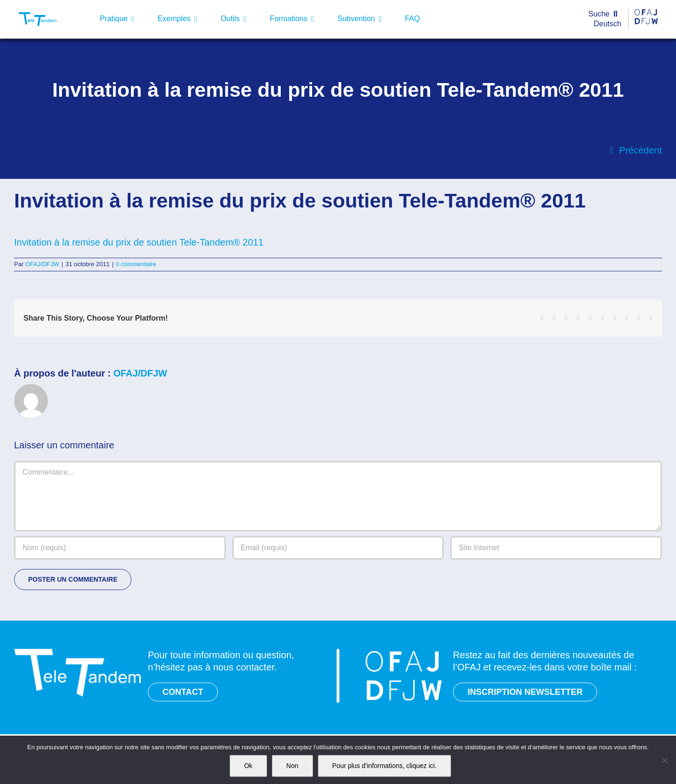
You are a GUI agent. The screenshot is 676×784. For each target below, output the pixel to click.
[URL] (556, 548)
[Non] (664, 760)
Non (292, 766)
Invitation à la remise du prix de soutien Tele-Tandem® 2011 (139, 242)
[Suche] (605, 14)
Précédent (641, 150)
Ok (248, 766)
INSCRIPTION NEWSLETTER (525, 692)
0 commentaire (136, 264)
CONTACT (183, 692)
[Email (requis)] (338, 548)
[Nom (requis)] (120, 548)
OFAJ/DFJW (42, 264)
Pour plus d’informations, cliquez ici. (385, 766)
